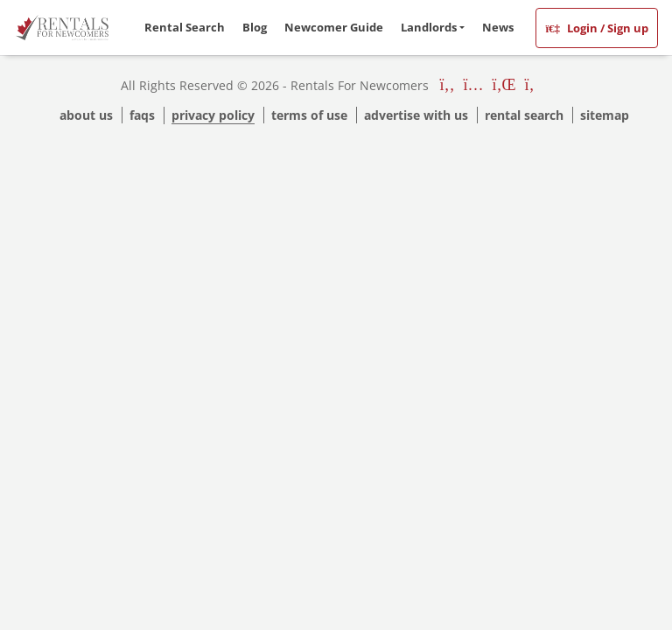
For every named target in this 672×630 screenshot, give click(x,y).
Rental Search (185, 27)
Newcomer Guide (334, 27)
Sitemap (605, 115)
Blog (255, 27)
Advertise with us (416, 115)
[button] (433, 28)
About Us (86, 115)
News (498, 27)
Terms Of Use (309, 115)
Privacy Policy (213, 115)
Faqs (142, 115)
